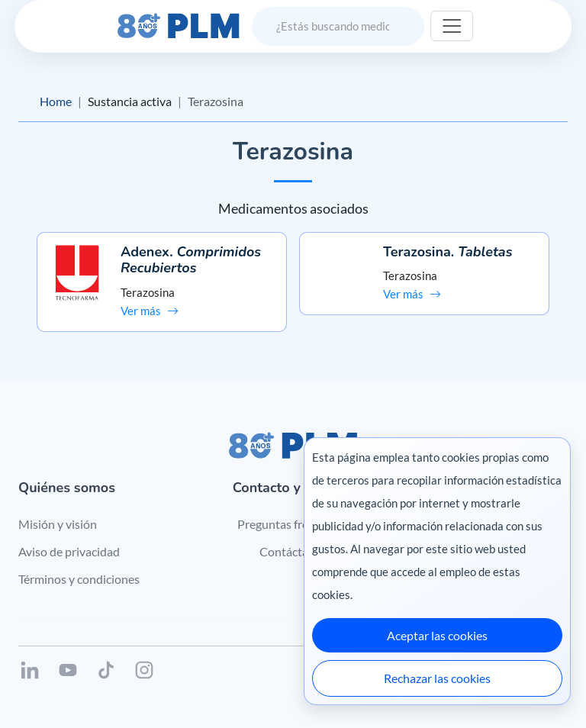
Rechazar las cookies (437, 678)
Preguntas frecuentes (293, 524)
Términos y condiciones (79, 579)
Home (56, 101)
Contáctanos (293, 551)
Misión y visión (58, 524)
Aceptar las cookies (437, 635)
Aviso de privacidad (69, 551)
